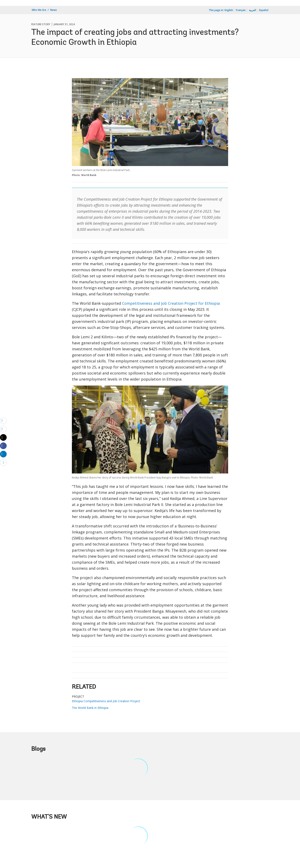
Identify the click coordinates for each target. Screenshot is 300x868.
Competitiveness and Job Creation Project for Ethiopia (171, 303)
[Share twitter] (3, 437)
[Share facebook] (3, 446)
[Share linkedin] (3, 454)
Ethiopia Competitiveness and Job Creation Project (106, 701)
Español (264, 10)
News (54, 10)
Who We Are (39, 10)
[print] (3, 429)
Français (241, 10)
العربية (252, 10)
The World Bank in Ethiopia (90, 708)
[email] (3, 421)
